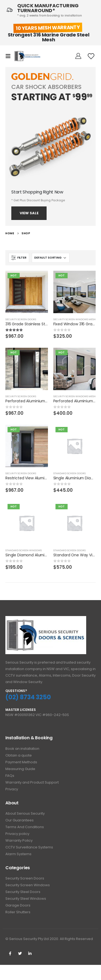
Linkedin (30, 954)
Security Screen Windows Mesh (74, 319)
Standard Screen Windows (24, 550)
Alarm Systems (18, 854)
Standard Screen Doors (69, 473)
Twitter (20, 954)
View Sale (29, 213)
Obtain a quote (19, 755)
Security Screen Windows (28, 885)
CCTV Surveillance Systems (29, 847)
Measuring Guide (20, 769)
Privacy (12, 789)
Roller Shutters (18, 912)
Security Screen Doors (21, 319)
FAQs (10, 776)
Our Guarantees (20, 820)
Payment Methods (21, 762)
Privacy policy (17, 834)
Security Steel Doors (23, 892)
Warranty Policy (19, 840)
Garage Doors (18, 905)
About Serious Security (25, 813)
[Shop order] (51, 258)
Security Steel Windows (26, 899)
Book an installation (22, 749)
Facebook (10, 954)
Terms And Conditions (25, 827)
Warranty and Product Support (32, 782)
